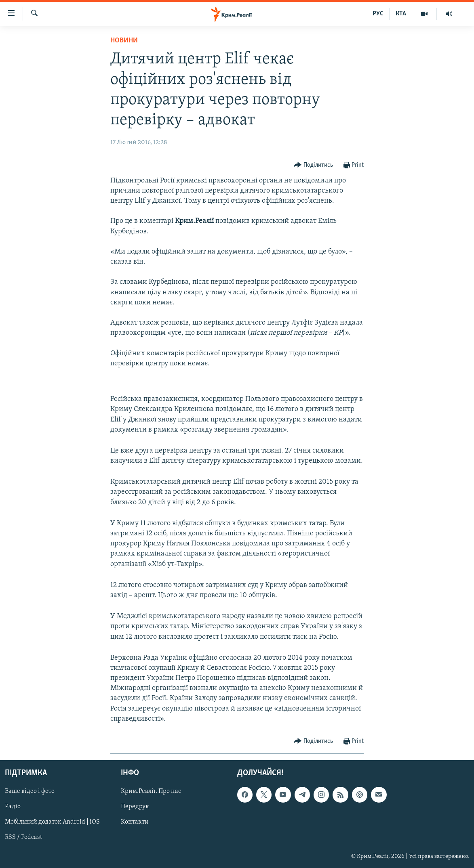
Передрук (135, 807)
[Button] (313, 165)
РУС (378, 14)
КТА (401, 14)
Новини (124, 41)
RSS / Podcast (23, 838)
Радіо (13, 807)
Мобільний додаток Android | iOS (52, 822)
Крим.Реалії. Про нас (151, 791)
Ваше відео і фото (30, 791)
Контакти (135, 822)
